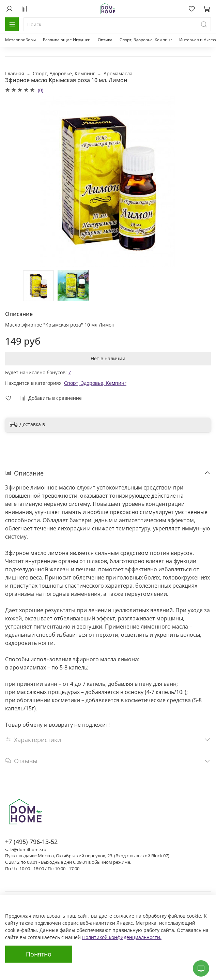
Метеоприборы (20, 40)
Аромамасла (118, 73)
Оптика (105, 40)
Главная (15, 73)
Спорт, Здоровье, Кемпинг (146, 40)
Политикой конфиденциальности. (122, 937)
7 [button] (70, 372)
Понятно (39, 954)
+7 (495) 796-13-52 (31, 842)
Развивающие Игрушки (67, 40)
